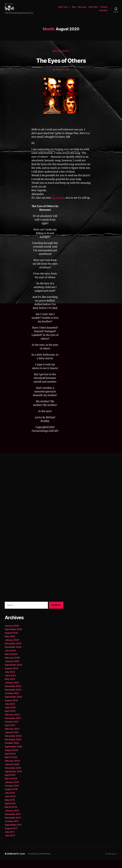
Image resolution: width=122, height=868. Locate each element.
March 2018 (11, 815)
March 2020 (11, 765)
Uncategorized (61, 55)
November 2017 (13, 825)
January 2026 (12, 633)
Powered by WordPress (40, 861)
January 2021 (12, 740)
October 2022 (12, 701)
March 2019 (11, 786)
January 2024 (12, 669)
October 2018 (12, 793)
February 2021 (12, 736)
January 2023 (12, 690)
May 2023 (10, 687)
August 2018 (11, 797)
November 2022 (13, 697)
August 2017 (11, 836)
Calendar (103, 12)
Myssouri (82, 9)
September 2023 (13, 672)
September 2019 (13, 779)
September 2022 (13, 704)
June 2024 (10, 658)
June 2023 (10, 683)
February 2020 (12, 768)
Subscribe (93, 9)
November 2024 (13, 655)
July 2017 (10, 839)
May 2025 (10, 644)
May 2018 (10, 807)
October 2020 (12, 751)
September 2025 (13, 637)
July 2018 (10, 800)
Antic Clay (63, 9)
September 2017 (13, 832)
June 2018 (10, 804)
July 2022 (10, 712)
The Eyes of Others (61, 64)
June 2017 (10, 843)
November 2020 (13, 747)
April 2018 (10, 811)
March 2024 (11, 662)
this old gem (58, 202)
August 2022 (11, 708)
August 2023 (11, 676)
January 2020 (12, 772)
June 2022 (10, 715)
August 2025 (11, 640)
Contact (104, 9)
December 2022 (13, 694)
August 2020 (11, 758)
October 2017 (12, 829)
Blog (74, 9)
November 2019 (13, 775)
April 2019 (10, 783)
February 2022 (12, 722)
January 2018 (12, 818)
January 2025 (12, 648)
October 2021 (12, 729)
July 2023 (10, 680)
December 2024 (13, 651)
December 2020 (13, 744)
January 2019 (12, 790)
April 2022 (10, 719)
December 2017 (13, 822)
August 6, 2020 (63, 73)
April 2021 (10, 733)
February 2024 (12, 665)
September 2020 (13, 754)
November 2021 (13, 726)
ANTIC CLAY (19, 861)
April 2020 (10, 761)
